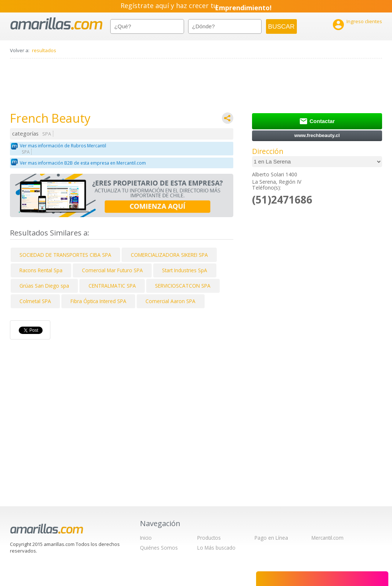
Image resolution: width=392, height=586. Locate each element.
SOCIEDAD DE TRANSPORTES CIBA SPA (65, 255)
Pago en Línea (271, 538)
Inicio (146, 538)
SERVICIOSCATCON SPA (183, 286)
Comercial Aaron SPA (170, 301)
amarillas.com (56, 24)
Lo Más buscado (216, 548)
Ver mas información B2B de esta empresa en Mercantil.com (83, 163)
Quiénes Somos (159, 548)
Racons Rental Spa (41, 270)
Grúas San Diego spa (44, 286)
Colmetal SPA (35, 301)
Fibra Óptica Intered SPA (98, 301)
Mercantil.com (328, 538)
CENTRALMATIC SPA (112, 286)
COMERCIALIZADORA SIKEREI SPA (169, 255)
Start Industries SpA (185, 270)
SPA (47, 134)
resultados (44, 50)
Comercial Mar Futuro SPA (112, 270)
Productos (209, 538)
